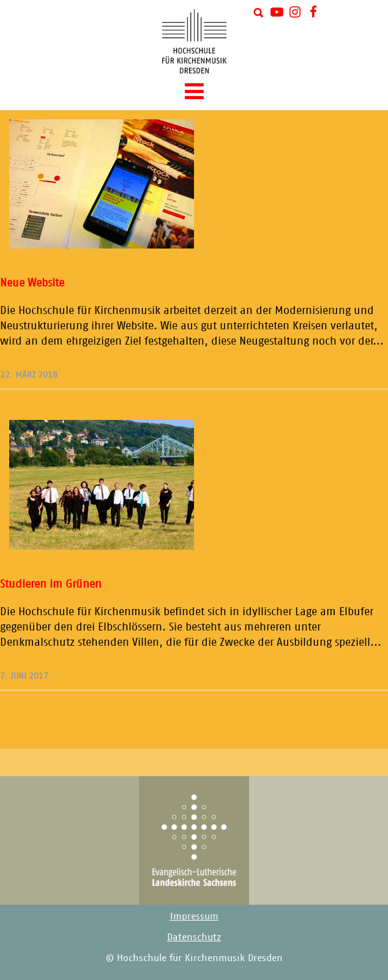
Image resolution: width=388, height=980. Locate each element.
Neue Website (32, 283)
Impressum (194, 916)
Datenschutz (194, 937)
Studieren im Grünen (51, 584)
